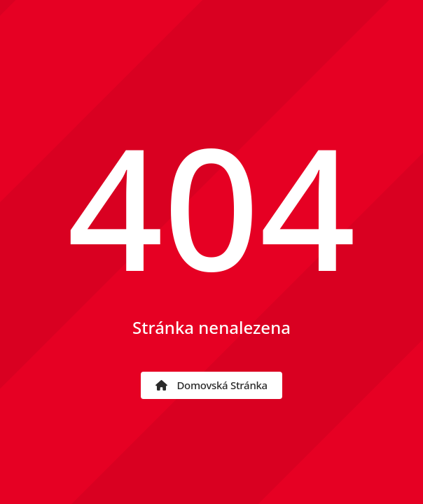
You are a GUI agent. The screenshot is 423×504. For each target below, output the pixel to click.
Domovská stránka (211, 385)
